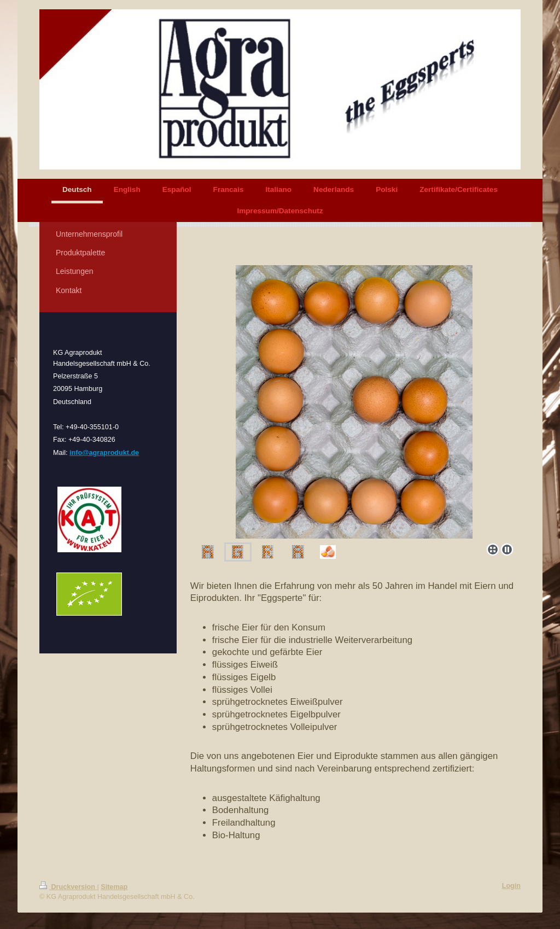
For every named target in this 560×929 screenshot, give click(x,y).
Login (511, 886)
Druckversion (68, 887)
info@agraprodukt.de (104, 453)
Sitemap (114, 887)
